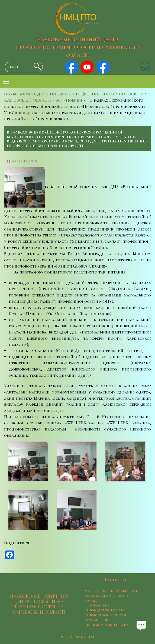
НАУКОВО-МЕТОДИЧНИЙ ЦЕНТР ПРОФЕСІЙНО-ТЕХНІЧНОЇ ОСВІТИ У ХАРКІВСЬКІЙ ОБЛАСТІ (77, 48)
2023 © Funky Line (77, 637)
